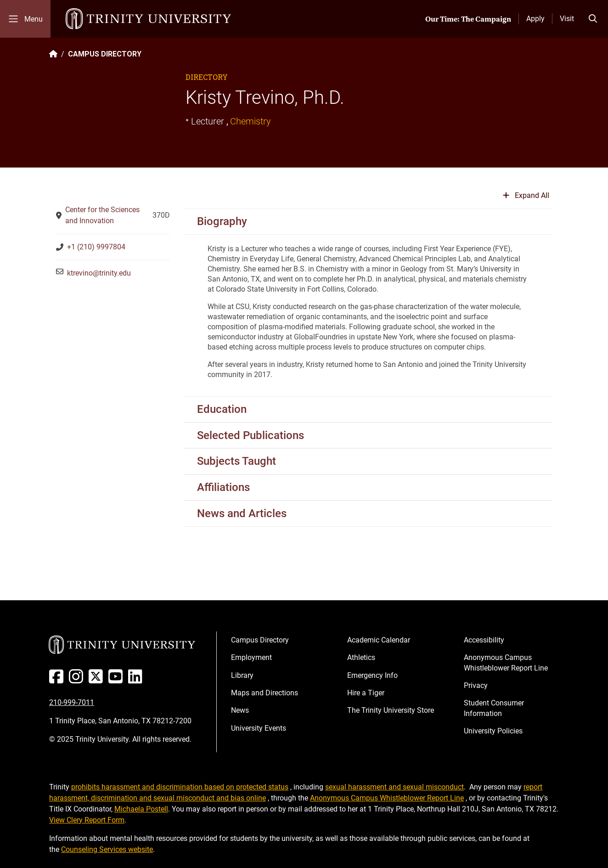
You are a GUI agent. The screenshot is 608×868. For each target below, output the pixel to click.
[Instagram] (78, 680)
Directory (207, 77)
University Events (259, 728)
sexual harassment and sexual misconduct (394, 787)
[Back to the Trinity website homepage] (53, 54)
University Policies (493, 731)
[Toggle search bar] (593, 19)
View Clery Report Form (87, 820)
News (240, 710)
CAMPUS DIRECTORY (105, 54)
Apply (535, 19)
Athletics (361, 657)
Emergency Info (372, 675)
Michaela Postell (141, 809)
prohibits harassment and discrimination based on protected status (180, 787)
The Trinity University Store (391, 710)
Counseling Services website (107, 849)
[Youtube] (117, 680)
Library (242, 675)
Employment (251, 657)
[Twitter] (98, 680)
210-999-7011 (72, 702)
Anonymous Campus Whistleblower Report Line (506, 662)
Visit (567, 19)
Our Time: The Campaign (468, 19)
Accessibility (484, 640)
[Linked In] (137, 680)
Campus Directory (260, 640)
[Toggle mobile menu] (25, 19)
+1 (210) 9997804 (96, 247)
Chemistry (251, 121)
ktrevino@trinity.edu (99, 273)
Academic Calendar (379, 640)
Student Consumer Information (494, 708)
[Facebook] (58, 680)
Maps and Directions (265, 693)
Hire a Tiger (366, 693)
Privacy (476, 685)
